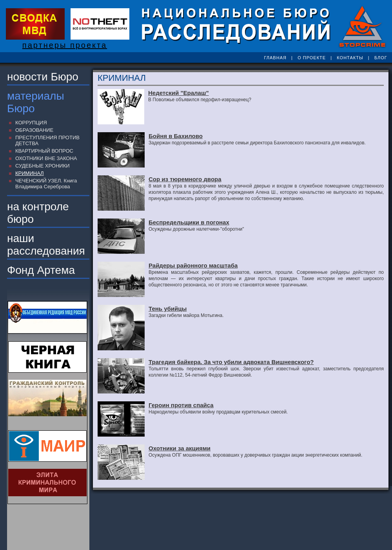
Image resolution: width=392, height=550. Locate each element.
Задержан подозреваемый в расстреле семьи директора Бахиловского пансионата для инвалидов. (257, 143)
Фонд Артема (41, 270)
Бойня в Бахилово (176, 136)
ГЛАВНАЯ (275, 58)
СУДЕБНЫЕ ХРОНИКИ (43, 166)
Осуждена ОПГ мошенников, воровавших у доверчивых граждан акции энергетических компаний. (255, 455)
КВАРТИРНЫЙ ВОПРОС (44, 151)
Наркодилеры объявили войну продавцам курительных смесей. (218, 412)
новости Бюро (43, 77)
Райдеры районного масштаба (193, 265)
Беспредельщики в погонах (189, 222)
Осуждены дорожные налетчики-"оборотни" (196, 229)
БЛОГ (381, 58)
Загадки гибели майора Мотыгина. (186, 315)
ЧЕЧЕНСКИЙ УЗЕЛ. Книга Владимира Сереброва (46, 184)
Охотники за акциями (180, 448)
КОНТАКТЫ (350, 58)
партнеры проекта (65, 45)
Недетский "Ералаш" (179, 93)
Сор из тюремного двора (185, 179)
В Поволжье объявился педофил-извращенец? (200, 100)
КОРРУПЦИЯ (31, 123)
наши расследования (46, 245)
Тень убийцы (168, 309)
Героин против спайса (181, 405)
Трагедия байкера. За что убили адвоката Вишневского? (231, 362)
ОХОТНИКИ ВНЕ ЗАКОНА (46, 158)
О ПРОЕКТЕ (312, 58)
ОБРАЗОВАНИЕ (34, 130)
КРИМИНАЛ (30, 173)
